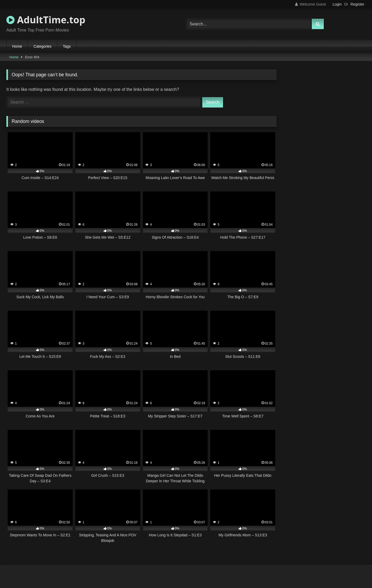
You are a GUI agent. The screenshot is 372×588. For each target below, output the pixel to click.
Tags (67, 46)
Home (17, 46)
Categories (42, 46)
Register (357, 4)
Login (337, 4)
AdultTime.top (46, 20)
